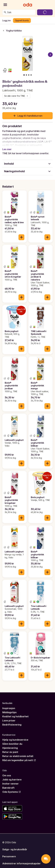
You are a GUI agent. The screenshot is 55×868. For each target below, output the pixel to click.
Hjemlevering (10, 744)
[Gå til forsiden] (28, 5)
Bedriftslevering (12, 721)
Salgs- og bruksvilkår (15, 846)
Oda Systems (12, 788)
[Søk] (5, 12)
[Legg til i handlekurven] (21, 234)
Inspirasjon (9, 705)
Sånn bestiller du (12, 740)
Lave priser (9, 717)
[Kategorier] (5, 5)
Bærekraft (8, 784)
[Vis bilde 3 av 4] (29, 75)
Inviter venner (10, 780)
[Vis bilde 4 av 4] (31, 75)
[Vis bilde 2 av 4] (26, 75)
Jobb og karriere (12, 776)
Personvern (9, 853)
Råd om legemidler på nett (19, 757)
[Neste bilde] (50, 55)
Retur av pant (10, 748)
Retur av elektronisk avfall (18, 753)
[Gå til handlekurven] (45, 12)
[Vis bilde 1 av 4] (24, 75)
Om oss (7, 772)
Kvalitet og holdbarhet (15, 713)
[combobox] (21, 12)
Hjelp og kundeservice (15, 736)
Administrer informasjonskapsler (21, 860)
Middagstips (9, 709)
